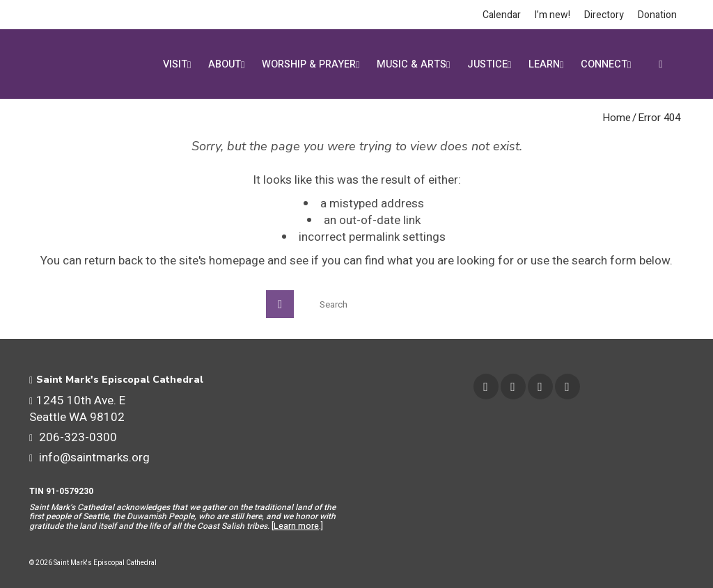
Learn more (296, 526)
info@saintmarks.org (89, 458)
